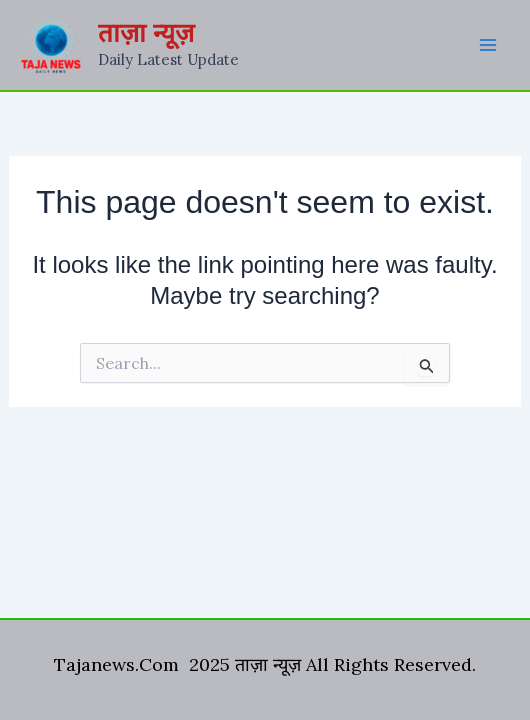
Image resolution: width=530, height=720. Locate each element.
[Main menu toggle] (488, 45)
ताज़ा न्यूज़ (146, 33)
